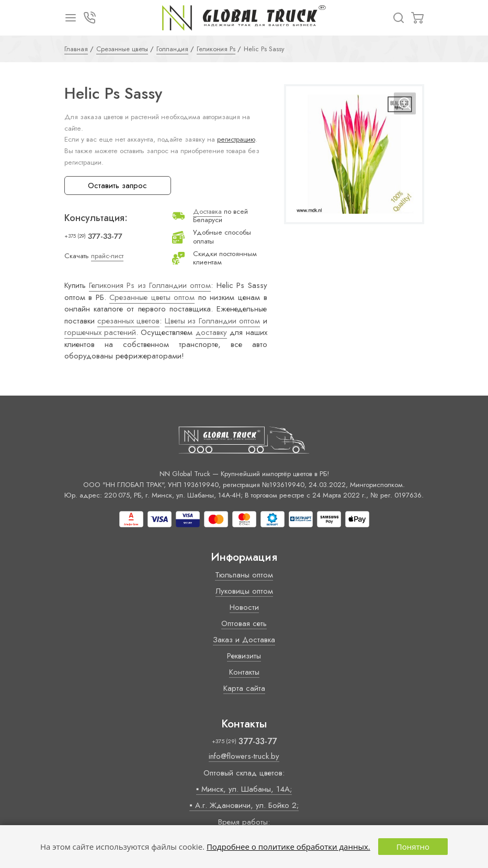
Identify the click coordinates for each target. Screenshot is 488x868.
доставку (211, 332)
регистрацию (236, 139)
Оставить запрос (117, 186)
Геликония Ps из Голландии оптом (150, 285)
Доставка (207, 211)
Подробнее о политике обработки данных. (288, 847)
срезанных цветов (128, 321)
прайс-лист (107, 256)
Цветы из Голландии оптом (212, 321)
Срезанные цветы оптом (152, 297)
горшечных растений (100, 332)
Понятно (413, 847)
